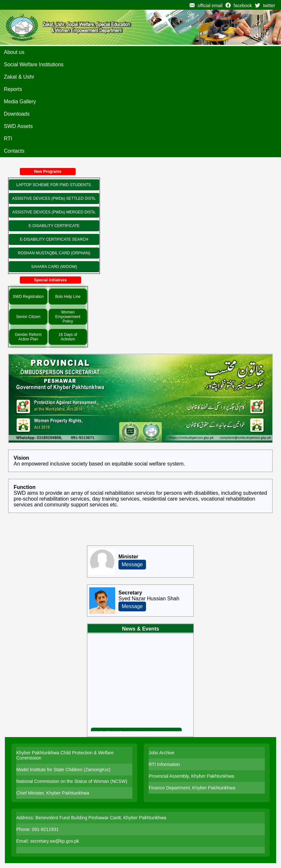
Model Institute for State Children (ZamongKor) (63, 770)
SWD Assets (18, 126)
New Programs (48, 172)
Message (132, 564)
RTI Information (164, 764)
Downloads (17, 114)
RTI (8, 139)
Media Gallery (20, 102)
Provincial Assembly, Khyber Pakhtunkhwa (191, 776)
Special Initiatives (50, 280)
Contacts (14, 151)
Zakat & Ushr (19, 77)
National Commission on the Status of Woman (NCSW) (72, 781)
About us (14, 52)
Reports (13, 89)
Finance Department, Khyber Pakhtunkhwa (192, 788)
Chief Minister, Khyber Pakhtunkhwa (53, 793)
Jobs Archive (161, 753)
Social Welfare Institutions (34, 64)
